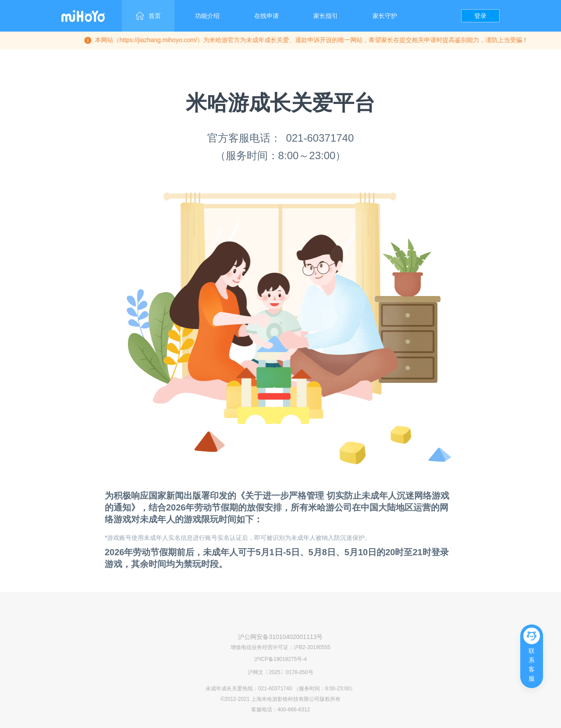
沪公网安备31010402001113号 (280, 637)
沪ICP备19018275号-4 (280, 659)
